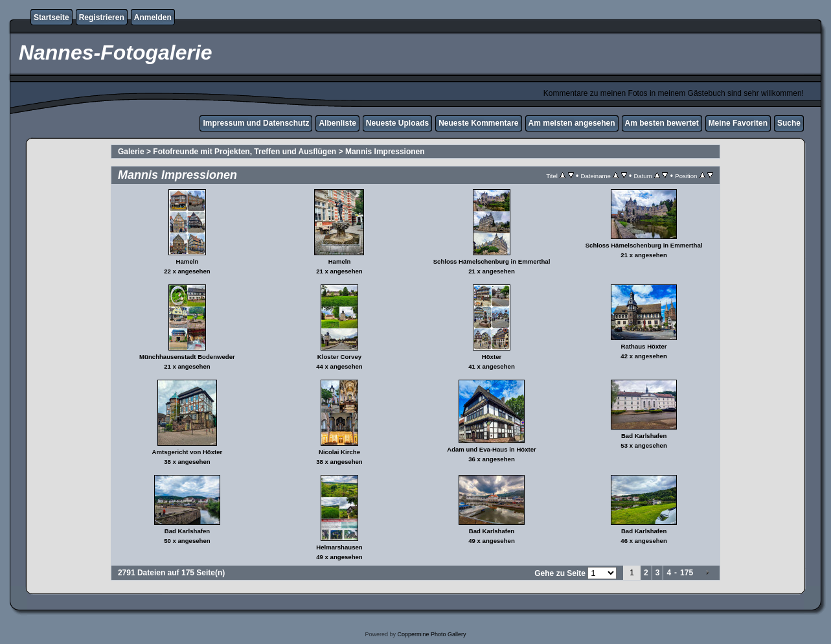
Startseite (51, 17)
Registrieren (102, 17)
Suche (789, 123)
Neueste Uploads (397, 123)
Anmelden (153, 17)
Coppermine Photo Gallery (431, 634)
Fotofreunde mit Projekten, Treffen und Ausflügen (245, 152)
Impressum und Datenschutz (256, 123)
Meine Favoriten (738, 123)
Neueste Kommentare (478, 123)
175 (687, 573)
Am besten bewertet (662, 123)
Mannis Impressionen (385, 152)
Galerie (131, 152)
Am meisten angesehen (572, 123)
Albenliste (337, 123)
